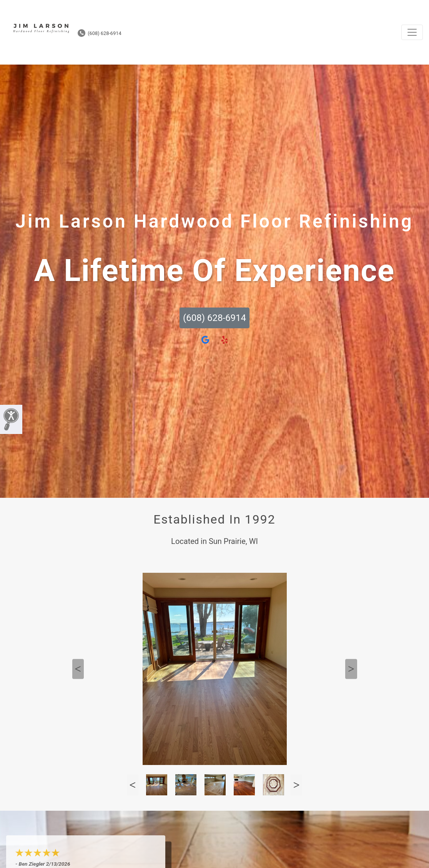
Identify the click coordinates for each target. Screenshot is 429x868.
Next (351, 669)
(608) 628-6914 (100, 33)
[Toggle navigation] (412, 32)
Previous (78, 669)
